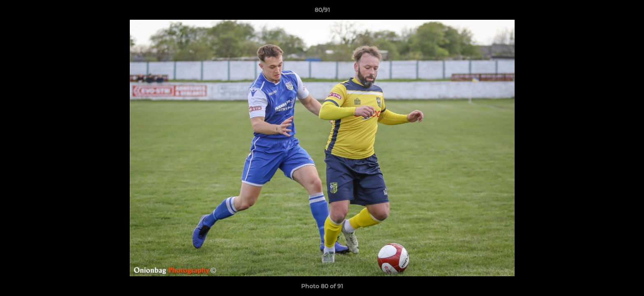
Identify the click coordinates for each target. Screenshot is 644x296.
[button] (629, 12)
